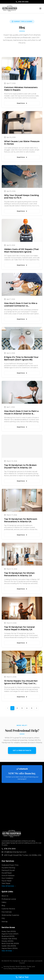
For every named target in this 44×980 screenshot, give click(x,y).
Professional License (9, 899)
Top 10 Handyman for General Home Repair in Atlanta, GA (19, 628)
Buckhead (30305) (8, 936)
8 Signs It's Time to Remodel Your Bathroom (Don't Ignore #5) (21, 358)
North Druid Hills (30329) (10, 944)
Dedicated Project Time (10, 865)
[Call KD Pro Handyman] (22, 977)
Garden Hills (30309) (9, 946)
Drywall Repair (7, 873)
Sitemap (5, 922)
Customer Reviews (8, 909)
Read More (22, 103)
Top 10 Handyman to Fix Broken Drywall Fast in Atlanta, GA (20, 466)
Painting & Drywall (8, 870)
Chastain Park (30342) (9, 939)
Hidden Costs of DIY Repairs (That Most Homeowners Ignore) (21, 251)
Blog (3, 905)
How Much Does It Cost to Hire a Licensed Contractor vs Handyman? (21, 306)
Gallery (4, 902)
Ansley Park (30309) (9, 931)
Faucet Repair (7, 881)
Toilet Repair (6, 883)
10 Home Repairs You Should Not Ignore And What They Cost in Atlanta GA (21, 683)
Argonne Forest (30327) (10, 934)
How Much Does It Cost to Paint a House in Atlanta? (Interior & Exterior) (21, 414)
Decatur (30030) (7, 941)
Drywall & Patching (8, 868)
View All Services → (9, 886)
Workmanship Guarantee (10, 915)
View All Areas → (8, 951)
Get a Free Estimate (22, 750)
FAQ (3, 918)
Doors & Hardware (8, 876)
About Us (5, 896)
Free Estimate (7, 912)
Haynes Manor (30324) (10, 948)
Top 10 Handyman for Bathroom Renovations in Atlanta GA (21, 520)
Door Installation (7, 878)
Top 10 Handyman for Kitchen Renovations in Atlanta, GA (19, 574)
